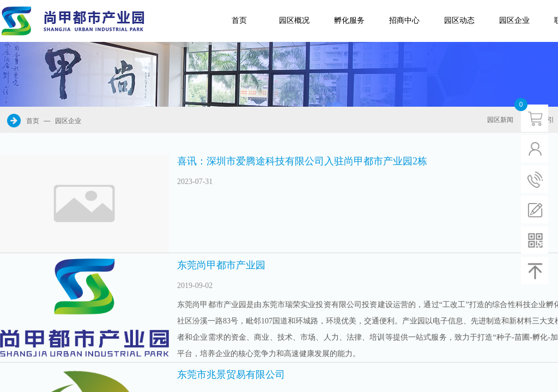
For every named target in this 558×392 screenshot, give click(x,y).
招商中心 (404, 20)
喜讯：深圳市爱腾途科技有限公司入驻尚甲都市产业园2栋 (302, 161)
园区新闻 (500, 120)
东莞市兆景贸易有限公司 (231, 375)
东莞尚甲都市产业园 (221, 265)
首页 (239, 20)
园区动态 (459, 20)
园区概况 (294, 20)
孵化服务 (349, 20)
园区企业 (514, 20)
